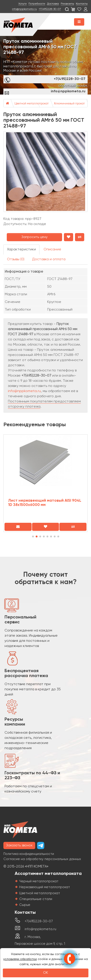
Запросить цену (35, 237)
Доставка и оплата (49, 259)
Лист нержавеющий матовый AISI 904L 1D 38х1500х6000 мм (45, 503)
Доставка (53, 4)
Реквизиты (67, 4)
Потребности (37, 4)
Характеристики (21, 249)
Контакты (82, 4)
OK (46, 973)
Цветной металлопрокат (31, 104)
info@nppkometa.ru (24, 9)
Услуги (22, 4)
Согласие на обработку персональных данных (42, 859)
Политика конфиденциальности (29, 854)
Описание (52, 249)
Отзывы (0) (16, 259)
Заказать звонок (19, 845)
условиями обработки (20, 959)
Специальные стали (36, 899)
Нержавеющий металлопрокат (45, 887)
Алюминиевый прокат (69, 104)
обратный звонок (73, 86)
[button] (33, 536)
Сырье (25, 905)
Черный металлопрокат (39, 881)
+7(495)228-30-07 (50, 9)
